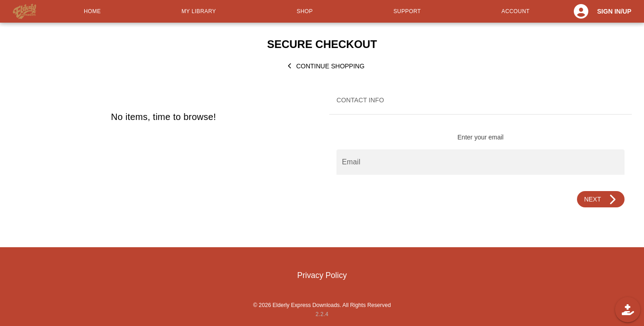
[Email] (481, 162)
